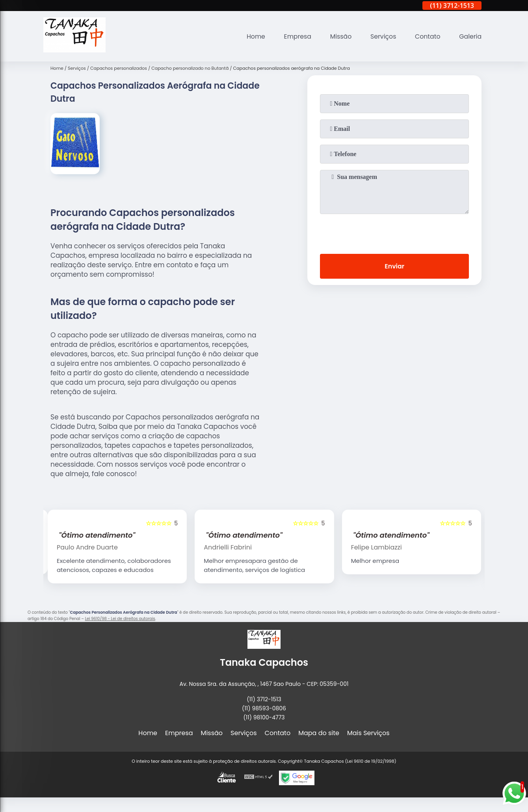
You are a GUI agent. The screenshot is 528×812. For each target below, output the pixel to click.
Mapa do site (319, 733)
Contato (427, 36)
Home (253, 36)
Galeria (470, 36)
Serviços (382, 36)
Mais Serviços (368, 733)
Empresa (295, 36)
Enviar (394, 266)
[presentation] (394, 232)
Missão (339, 36)
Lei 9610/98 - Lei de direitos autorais (120, 619)
